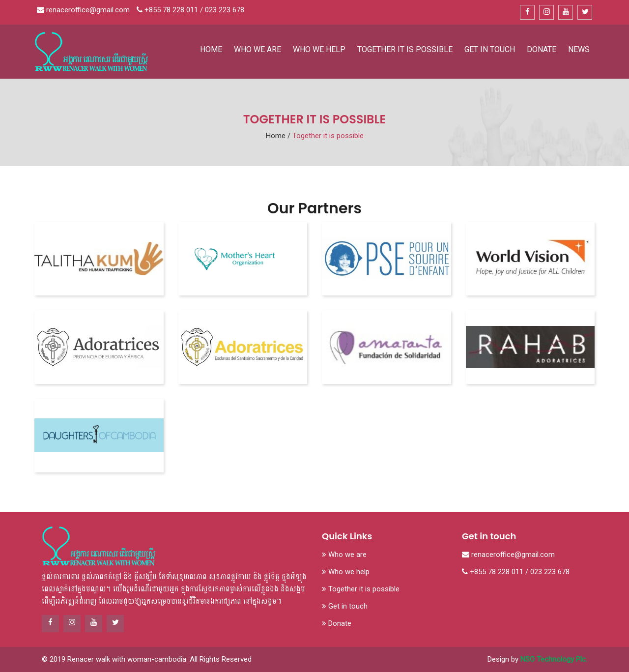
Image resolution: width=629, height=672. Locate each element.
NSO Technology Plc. (554, 659)
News (579, 49)
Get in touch (490, 49)
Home (211, 49)
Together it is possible (405, 49)
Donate (542, 49)
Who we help (319, 49)
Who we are (257, 49)
